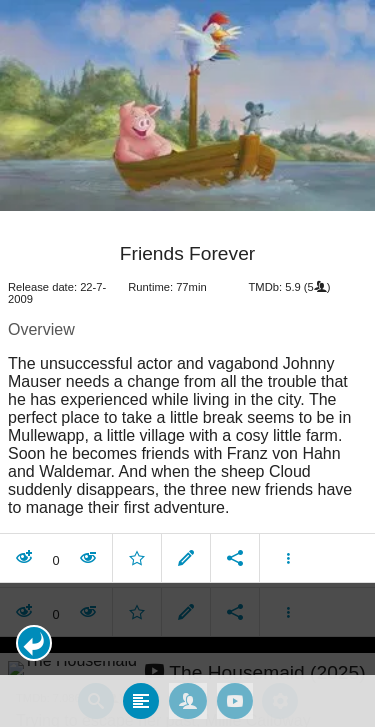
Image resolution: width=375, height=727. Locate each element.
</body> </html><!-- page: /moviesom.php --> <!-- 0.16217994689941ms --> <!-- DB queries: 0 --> (187, 363)
